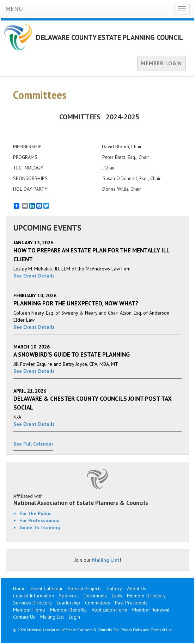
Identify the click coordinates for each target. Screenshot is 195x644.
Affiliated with (97, 500)
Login (74, 617)
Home (19, 589)
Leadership (68, 603)
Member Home (29, 610)
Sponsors (69, 596)
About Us (136, 589)
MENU (14, 9)
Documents (95, 596)
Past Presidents (131, 603)
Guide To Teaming (40, 527)
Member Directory (146, 596)
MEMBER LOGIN (162, 63)
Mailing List (106, 560)
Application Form (109, 610)
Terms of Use (162, 630)
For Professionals (39, 520)
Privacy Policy (131, 630)
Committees (97, 603)
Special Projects (85, 589)
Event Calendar (47, 589)
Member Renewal (151, 610)
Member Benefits (68, 610)
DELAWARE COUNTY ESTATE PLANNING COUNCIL (109, 37)
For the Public (35, 513)
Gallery (114, 589)
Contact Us (24, 617)
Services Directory (32, 603)
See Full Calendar (33, 444)
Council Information (33, 596)
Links (117, 596)
